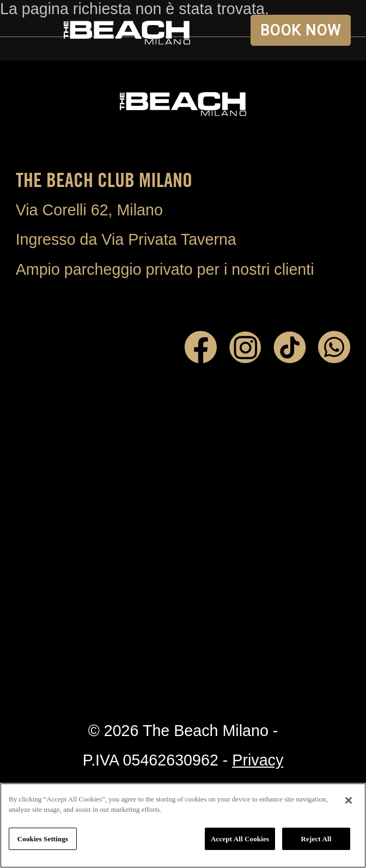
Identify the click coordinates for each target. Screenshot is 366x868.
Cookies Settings (43, 839)
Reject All (316, 839)
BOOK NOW (301, 31)
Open (30, 30)
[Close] (349, 800)
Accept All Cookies (240, 839)
